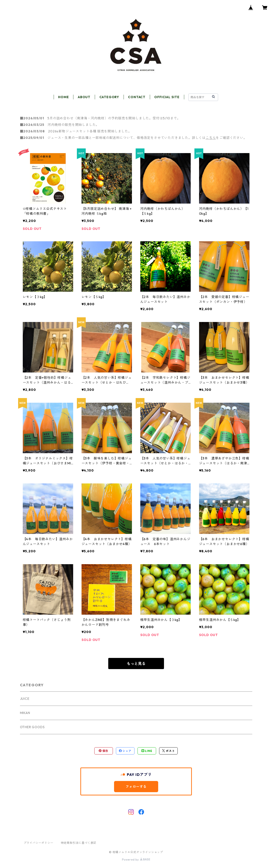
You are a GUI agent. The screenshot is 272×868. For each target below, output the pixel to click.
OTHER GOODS (32, 727)
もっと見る (136, 664)
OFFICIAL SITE (167, 97)
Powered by (136, 860)
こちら (211, 138)
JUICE (25, 699)
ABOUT (84, 97)
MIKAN (25, 713)
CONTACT (137, 97)
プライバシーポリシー (39, 843)
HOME (63, 97)
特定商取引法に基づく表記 (79, 843)
